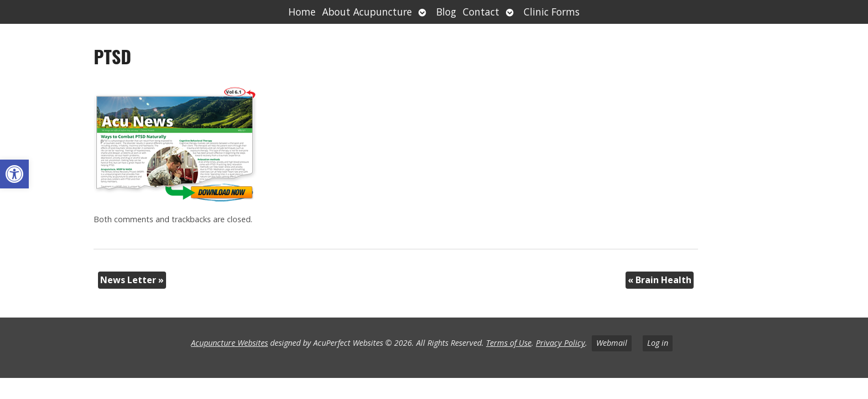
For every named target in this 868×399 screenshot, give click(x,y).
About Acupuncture (367, 12)
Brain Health (660, 280)
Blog (446, 12)
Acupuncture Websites (229, 343)
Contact (481, 12)
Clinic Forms (552, 12)
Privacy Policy (560, 343)
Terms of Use (509, 343)
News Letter (132, 280)
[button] (14, 174)
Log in (658, 343)
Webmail (612, 343)
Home (302, 12)
